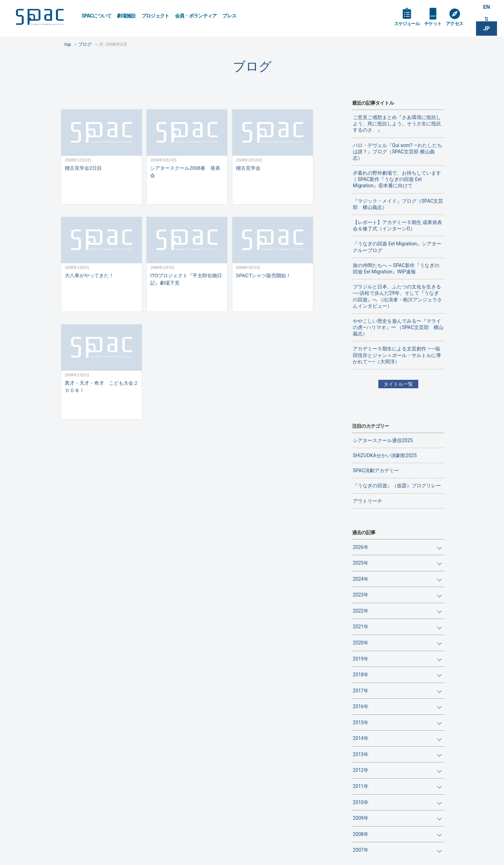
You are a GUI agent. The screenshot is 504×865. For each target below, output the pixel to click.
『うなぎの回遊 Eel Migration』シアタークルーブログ (397, 247)
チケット (435, 25)
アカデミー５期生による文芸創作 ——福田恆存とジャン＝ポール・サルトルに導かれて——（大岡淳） (397, 355)
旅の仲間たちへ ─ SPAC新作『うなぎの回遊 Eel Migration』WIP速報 (396, 268)
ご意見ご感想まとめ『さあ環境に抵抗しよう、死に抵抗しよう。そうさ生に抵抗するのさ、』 (397, 124)
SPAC (44, 18)
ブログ (252, 66)
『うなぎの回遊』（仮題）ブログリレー (397, 486)
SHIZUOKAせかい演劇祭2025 (385, 455)
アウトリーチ (367, 501)
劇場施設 (126, 16)
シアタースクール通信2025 (383, 440)
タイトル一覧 (398, 384)
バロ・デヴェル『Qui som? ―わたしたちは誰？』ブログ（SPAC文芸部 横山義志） (397, 152)
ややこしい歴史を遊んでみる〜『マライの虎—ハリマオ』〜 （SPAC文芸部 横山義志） (398, 327)
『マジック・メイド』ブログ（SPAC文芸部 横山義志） (398, 204)
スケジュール (408, 25)
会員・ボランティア (196, 16)
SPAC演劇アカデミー (376, 470)
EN (486, 8)
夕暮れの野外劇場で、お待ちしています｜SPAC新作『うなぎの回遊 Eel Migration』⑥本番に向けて (397, 179)
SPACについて (96, 16)
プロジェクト (155, 16)
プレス (229, 16)
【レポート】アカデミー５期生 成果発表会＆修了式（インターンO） (397, 225)
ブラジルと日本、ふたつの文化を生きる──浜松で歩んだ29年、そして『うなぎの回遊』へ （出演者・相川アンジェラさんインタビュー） (397, 296)
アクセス (458, 25)
